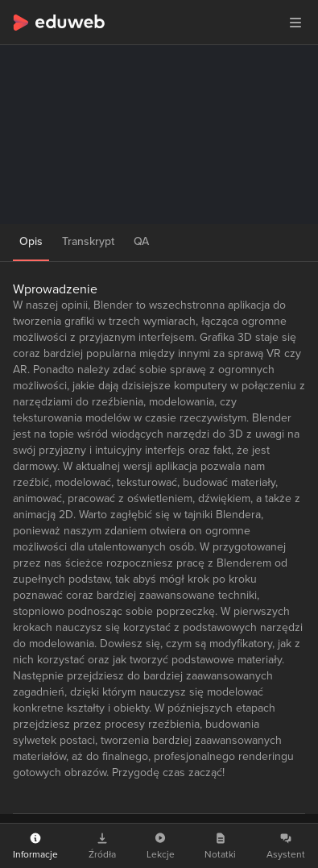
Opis (31, 241)
